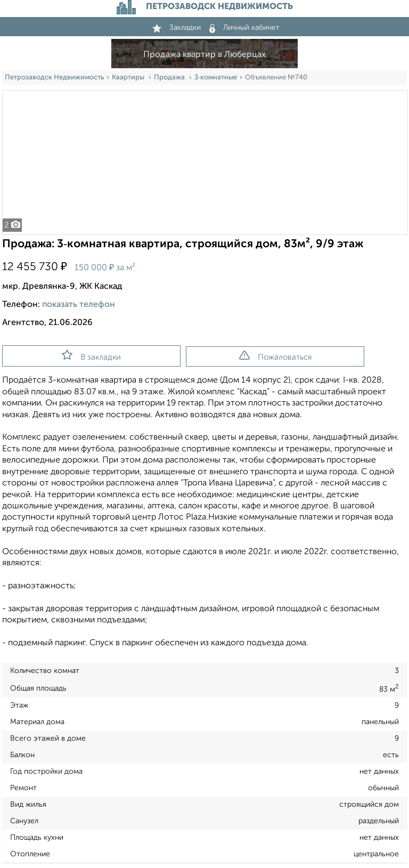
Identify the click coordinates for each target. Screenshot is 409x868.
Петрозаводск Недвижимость (54, 78)
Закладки (177, 28)
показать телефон (79, 305)
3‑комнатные (216, 78)
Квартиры (129, 78)
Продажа (170, 78)
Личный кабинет (244, 28)
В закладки (91, 355)
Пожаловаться (275, 356)
